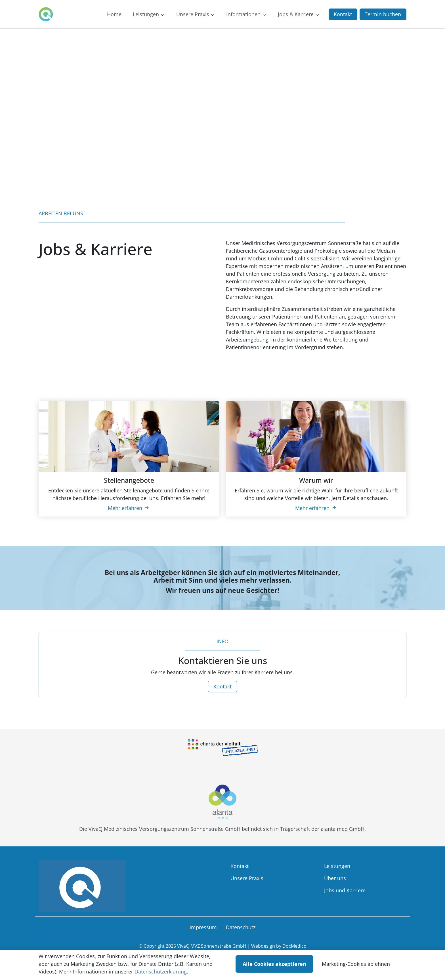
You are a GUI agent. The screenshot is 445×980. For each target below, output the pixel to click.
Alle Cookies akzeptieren (274, 964)
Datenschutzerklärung (161, 971)
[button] (115, 14)
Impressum (203, 927)
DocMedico (294, 946)
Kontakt (343, 14)
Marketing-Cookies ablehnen (356, 964)
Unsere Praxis (247, 878)
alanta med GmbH (343, 829)
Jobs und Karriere (345, 890)
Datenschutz (241, 927)
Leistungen (337, 866)
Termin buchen (383, 14)
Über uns (335, 878)
